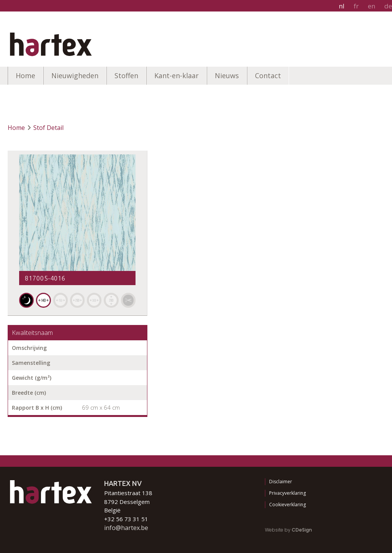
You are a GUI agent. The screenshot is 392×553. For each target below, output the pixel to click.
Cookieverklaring (287, 505)
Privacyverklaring (287, 493)
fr (356, 6)
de (388, 6)
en (372, 6)
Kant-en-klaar (176, 75)
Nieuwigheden (75, 75)
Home (25, 75)
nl (342, 6)
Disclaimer (281, 482)
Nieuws (227, 75)
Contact (268, 75)
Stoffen (126, 75)
